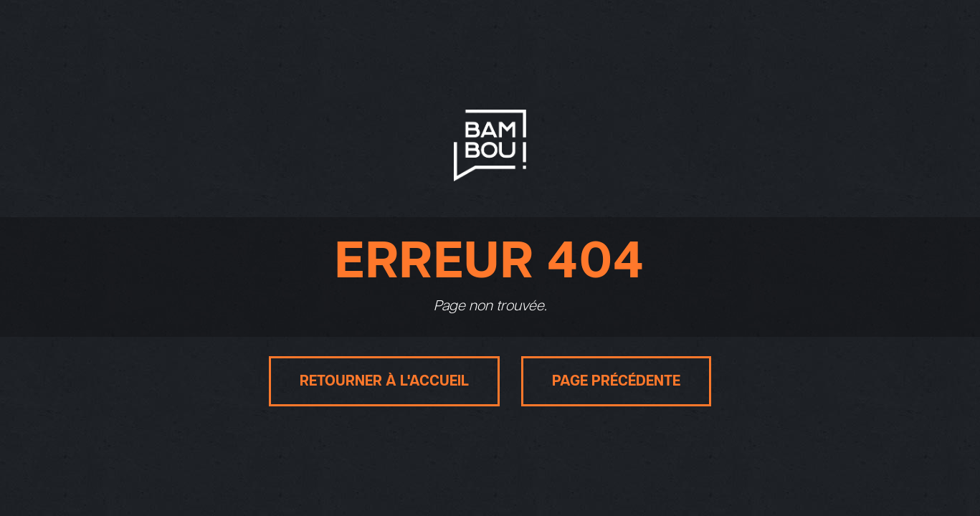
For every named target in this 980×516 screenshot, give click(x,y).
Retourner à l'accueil (384, 381)
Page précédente (616, 381)
